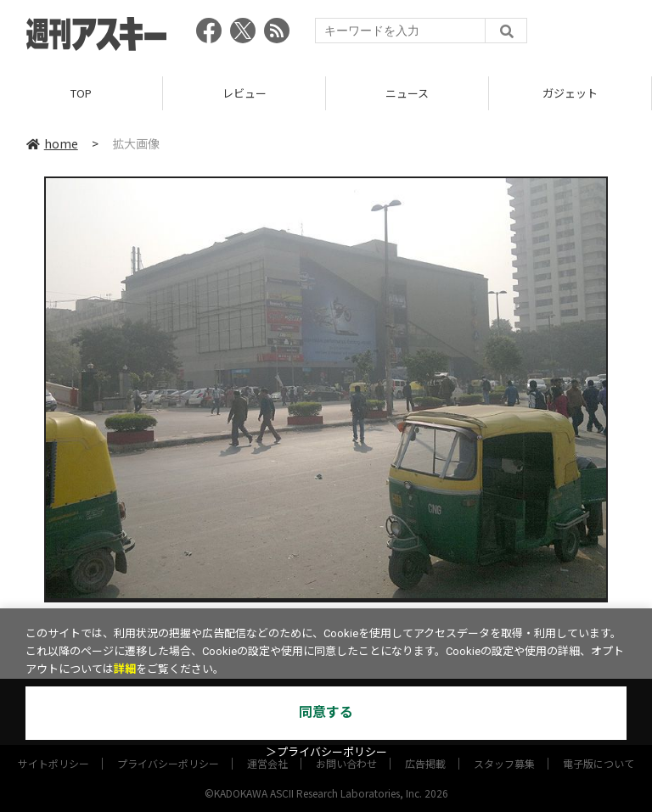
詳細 (125, 669)
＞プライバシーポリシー (326, 752)
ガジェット (570, 93)
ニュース (407, 93)
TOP (81, 93)
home (52, 143)
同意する (326, 712)
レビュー (244, 93)
